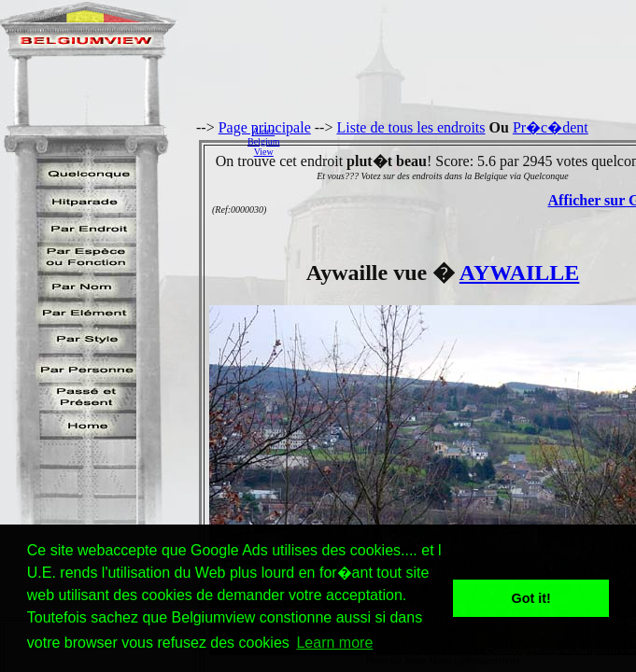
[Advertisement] (463, 141)
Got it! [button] (531, 598)
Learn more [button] (334, 643)
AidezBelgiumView (263, 141)
